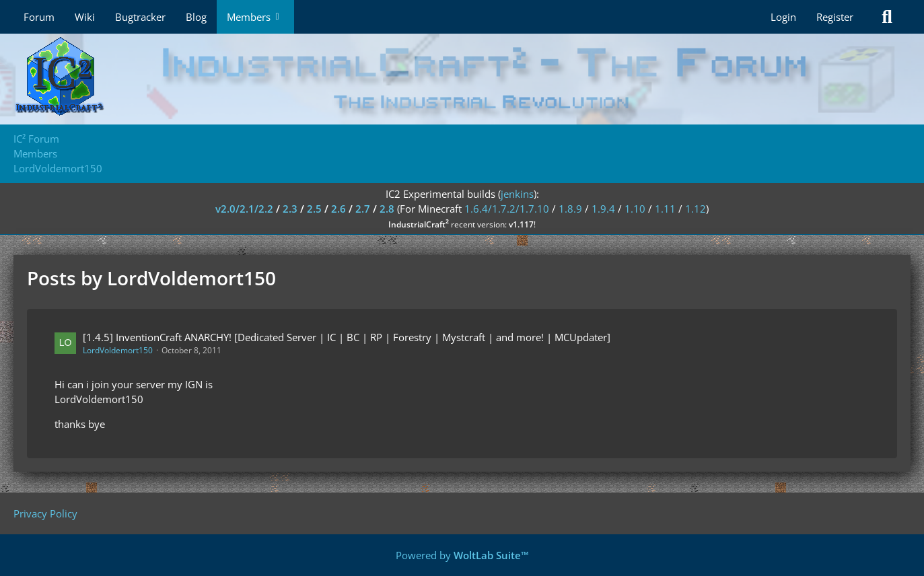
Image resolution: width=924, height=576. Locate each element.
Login (783, 17)
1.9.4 (603, 209)
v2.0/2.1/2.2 (244, 209)
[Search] (887, 17)
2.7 (363, 209)
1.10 (635, 209)
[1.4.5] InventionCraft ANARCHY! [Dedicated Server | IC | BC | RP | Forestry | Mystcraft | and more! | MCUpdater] (347, 337)
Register (835, 17)
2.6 (339, 209)
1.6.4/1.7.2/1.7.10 (507, 209)
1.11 (665, 209)
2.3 (290, 209)
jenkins (517, 194)
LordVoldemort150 (118, 350)
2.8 (387, 209)
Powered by (462, 555)
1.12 (696, 209)
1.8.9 (570, 209)
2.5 (314, 209)
